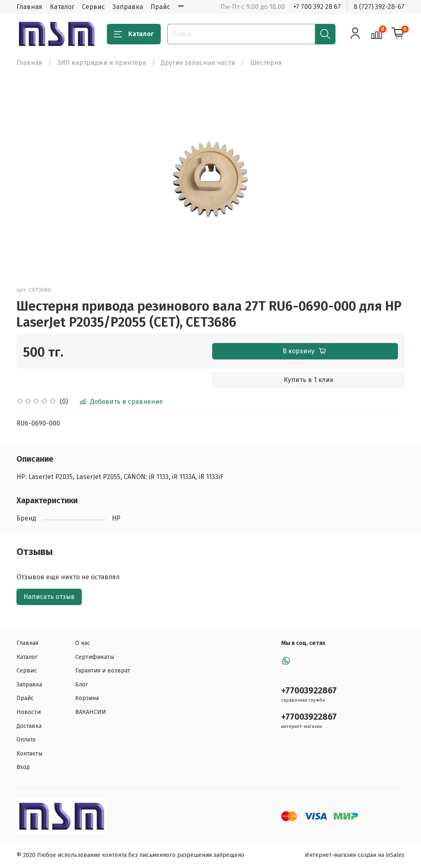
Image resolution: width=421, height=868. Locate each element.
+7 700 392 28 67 (317, 7)
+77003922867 (309, 691)
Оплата (26, 740)
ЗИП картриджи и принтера (102, 63)
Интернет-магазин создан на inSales (355, 855)
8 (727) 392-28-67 (379, 7)
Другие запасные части (198, 63)
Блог (82, 685)
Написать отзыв (49, 597)
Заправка (128, 7)
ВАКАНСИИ (91, 712)
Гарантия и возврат (103, 671)
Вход (23, 767)
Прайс (160, 7)
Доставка (29, 726)
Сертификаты (95, 657)
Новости (29, 712)
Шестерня (266, 63)
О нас (83, 643)
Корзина (87, 698)
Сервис (93, 7)
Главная (29, 7)
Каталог (62, 7)
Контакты (29, 754)
